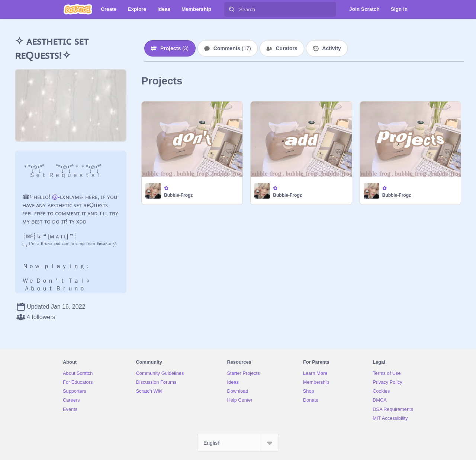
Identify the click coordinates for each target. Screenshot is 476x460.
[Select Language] (238, 443)
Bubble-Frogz (178, 195)
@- (56, 197)
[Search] (232, 9)
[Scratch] (78, 9)
